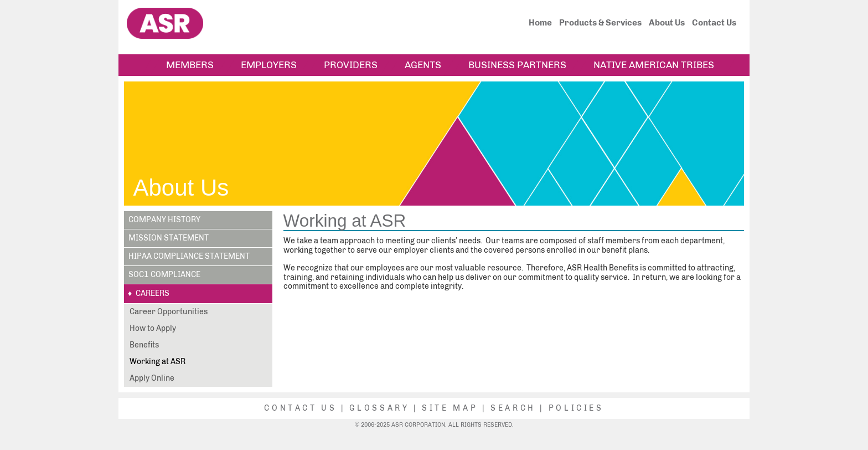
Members (190, 65)
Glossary (379, 408)
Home (540, 23)
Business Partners (517, 65)
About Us (667, 23)
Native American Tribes (654, 65)
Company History (164, 220)
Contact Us (714, 23)
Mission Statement (169, 238)
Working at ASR (157, 362)
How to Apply (153, 328)
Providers (351, 65)
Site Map (450, 408)
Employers (269, 65)
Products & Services (600, 23)
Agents (423, 65)
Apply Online (152, 378)
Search (513, 408)
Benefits (144, 345)
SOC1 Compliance (164, 275)
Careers (153, 293)
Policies (576, 408)
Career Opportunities (169, 312)
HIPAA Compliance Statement (189, 256)
